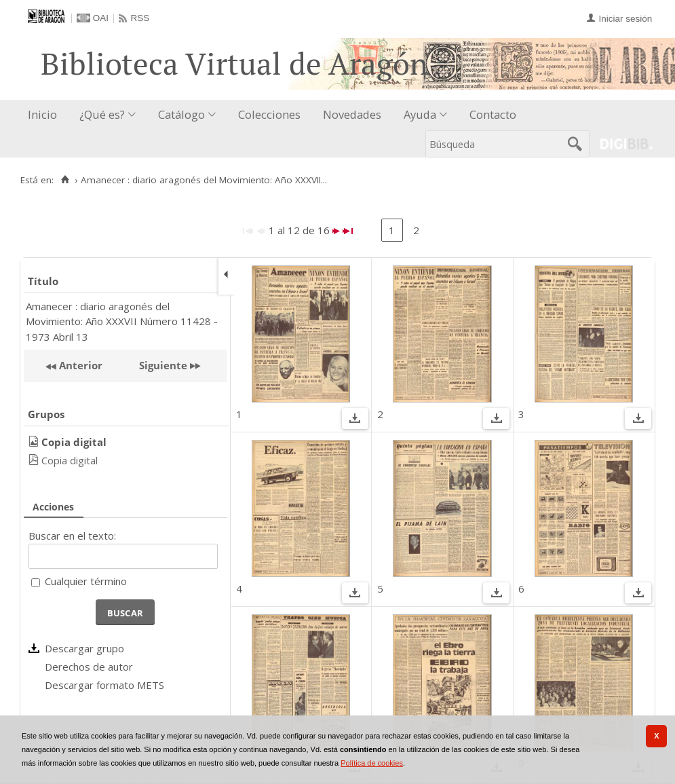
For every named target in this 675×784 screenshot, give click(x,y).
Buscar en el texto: (72, 536)
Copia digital (70, 460)
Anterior (79, 365)
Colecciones (269, 114)
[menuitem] (45, 115)
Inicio (42, 114)
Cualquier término (86, 581)
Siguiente (163, 365)
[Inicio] (65, 180)
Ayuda (420, 114)
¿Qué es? (102, 114)
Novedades (352, 114)
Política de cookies (372, 763)
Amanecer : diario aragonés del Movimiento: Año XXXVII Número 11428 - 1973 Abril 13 (122, 321)
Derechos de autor (89, 667)
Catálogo (181, 114)
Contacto (493, 114)
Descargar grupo (84, 648)
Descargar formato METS (104, 685)
